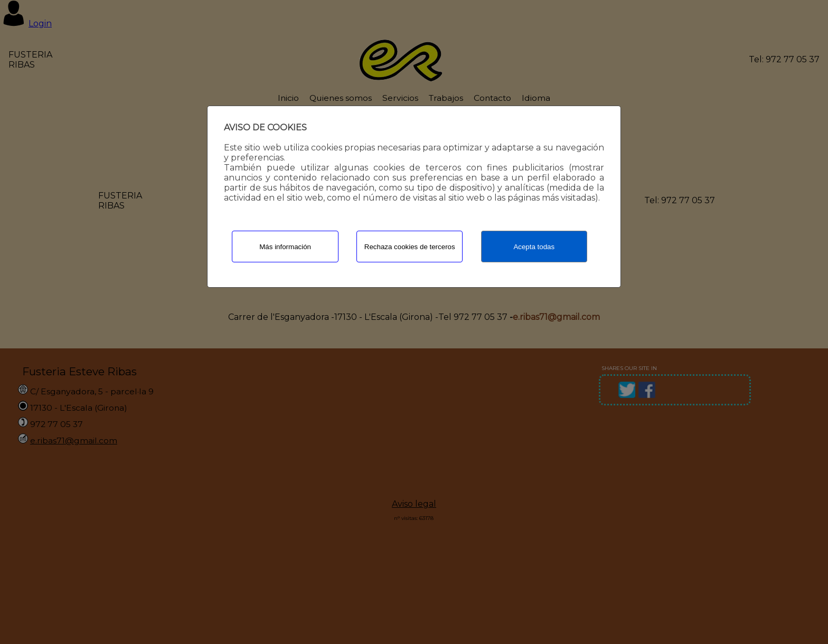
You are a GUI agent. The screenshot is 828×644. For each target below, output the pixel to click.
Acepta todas (534, 247)
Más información (285, 247)
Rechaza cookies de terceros (410, 247)
